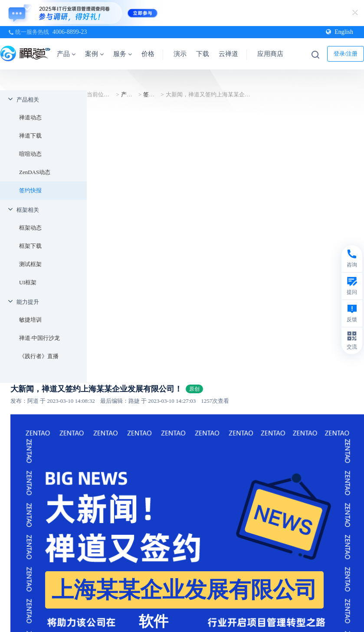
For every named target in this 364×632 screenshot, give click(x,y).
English (339, 32)
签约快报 (30, 190)
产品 (66, 54)
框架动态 (30, 228)
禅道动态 (30, 117)
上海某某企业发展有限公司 (184, 590)
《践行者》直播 (39, 356)
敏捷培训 (30, 320)
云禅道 (228, 54)
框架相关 (28, 210)
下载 (203, 54)
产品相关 (28, 100)
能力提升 (28, 302)
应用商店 (270, 54)
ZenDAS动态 (35, 172)
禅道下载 (30, 136)
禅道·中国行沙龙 (39, 338)
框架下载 (30, 246)
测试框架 (30, 264)
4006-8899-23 (70, 32)
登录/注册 (346, 54)
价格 (148, 54)
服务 (123, 54)
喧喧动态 (30, 154)
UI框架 (28, 282)
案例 (94, 54)
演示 (180, 54)
